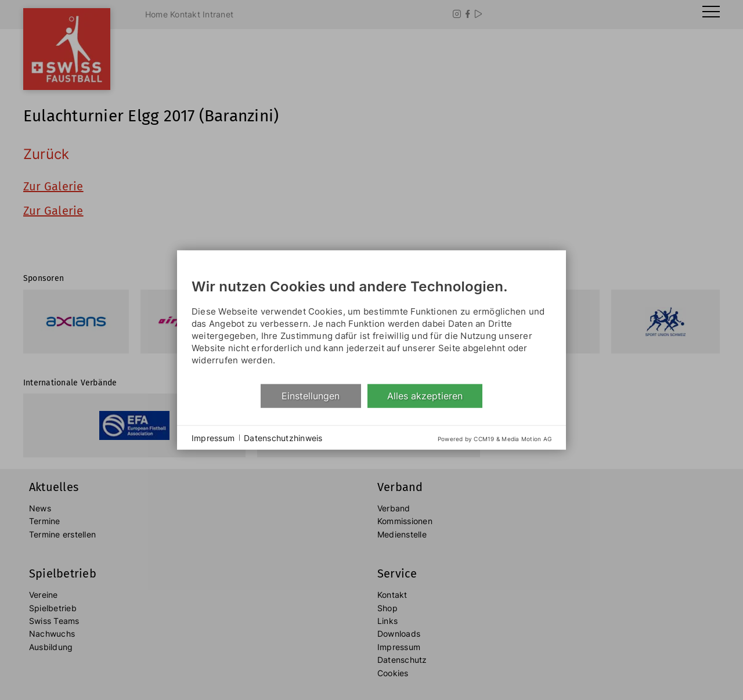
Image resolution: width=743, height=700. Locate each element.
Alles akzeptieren (425, 396)
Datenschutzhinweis (283, 437)
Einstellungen (311, 396)
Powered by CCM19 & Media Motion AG (495, 439)
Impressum (213, 437)
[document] (371, 325)
